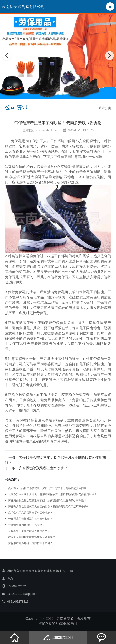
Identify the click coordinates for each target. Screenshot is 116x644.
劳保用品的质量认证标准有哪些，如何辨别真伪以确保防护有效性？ (47, 500)
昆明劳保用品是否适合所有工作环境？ (30, 513)
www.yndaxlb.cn (47, 130)
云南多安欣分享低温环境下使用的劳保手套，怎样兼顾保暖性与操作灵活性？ (53, 494)
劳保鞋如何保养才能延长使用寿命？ (29, 531)
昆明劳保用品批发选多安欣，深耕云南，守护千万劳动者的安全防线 (47, 488)
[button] (110, 7)
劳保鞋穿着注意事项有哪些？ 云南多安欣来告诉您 (58, 123)
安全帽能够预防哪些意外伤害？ (43, 468)
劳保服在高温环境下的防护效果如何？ (30, 543)
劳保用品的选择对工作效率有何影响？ (30, 519)
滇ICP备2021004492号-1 (58, 624)
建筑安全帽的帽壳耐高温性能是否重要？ (32, 537)
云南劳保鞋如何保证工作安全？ (27, 525)
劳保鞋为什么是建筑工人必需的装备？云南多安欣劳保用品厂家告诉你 (49, 507)
